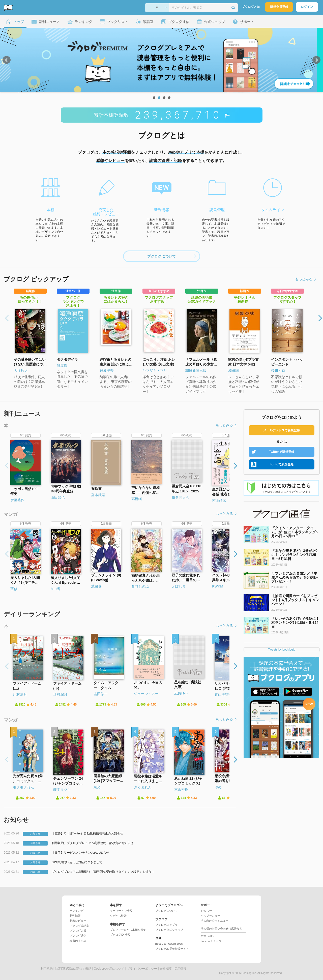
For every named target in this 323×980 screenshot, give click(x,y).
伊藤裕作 (17, 500)
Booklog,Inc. (249, 973)
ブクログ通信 (78, 936)
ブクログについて (172, 257)
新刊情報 (75, 916)
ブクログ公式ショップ (169, 930)
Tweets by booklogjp (282, 650)
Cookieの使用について (109, 969)
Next (316, 60)
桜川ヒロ (278, 371)
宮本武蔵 (98, 495)
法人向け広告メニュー (215, 921)
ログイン (307, 7)
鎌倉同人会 (181, 497)
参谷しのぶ (140, 586)
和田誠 (233, 371)
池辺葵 (96, 586)
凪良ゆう (181, 693)
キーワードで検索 (121, 911)
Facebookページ (211, 941)
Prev (7, 60)
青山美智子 (223, 694)
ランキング (77, 911)
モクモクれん (23, 787)
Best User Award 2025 (169, 944)
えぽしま (179, 586)
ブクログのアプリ (166, 925)
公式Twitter (208, 936)
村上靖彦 (219, 500)
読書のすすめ (78, 941)
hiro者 (55, 589)
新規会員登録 (279, 7)
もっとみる (305, 279)
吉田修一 (101, 694)
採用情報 (180, 969)
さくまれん (143, 787)
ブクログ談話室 (79, 926)
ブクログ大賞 (78, 931)
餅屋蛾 (62, 366)
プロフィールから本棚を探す (128, 930)
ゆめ (218, 787)
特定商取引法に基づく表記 (73, 969)
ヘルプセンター (210, 916)
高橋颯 (137, 499)
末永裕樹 (181, 790)
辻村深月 (20, 694)
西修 (14, 589)
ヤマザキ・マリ (155, 371)
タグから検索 (118, 916)
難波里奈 (107, 371)
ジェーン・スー (146, 694)
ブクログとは (251, 7)
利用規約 (47, 969)
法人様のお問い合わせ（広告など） (223, 929)
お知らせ (206, 911)
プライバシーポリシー (142, 969)
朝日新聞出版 (196, 371)
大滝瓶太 (21, 371)
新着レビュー (78, 921)
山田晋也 (58, 497)
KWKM (218, 586)
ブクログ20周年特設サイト (172, 949)
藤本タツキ (62, 790)
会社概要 (166, 969)
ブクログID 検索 (120, 935)
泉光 (97, 787)
